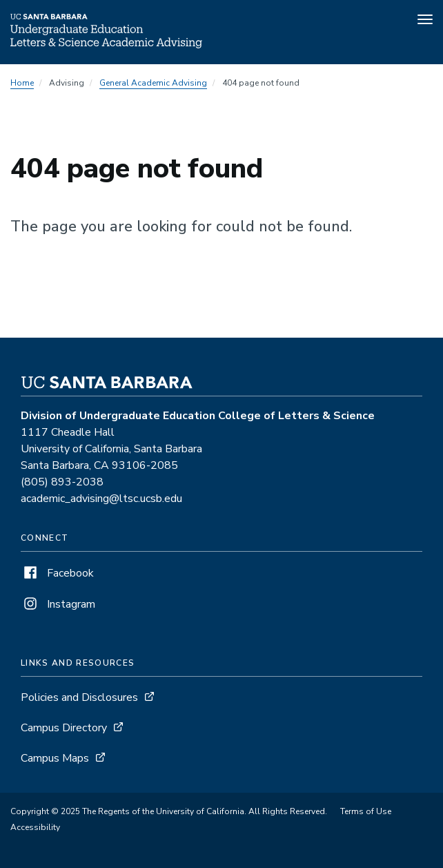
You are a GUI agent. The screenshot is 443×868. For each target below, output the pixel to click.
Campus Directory (64, 728)
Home (22, 83)
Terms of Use (366, 811)
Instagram (58, 604)
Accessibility (35, 827)
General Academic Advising (153, 83)
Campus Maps (55, 758)
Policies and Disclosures (79, 697)
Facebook (57, 573)
